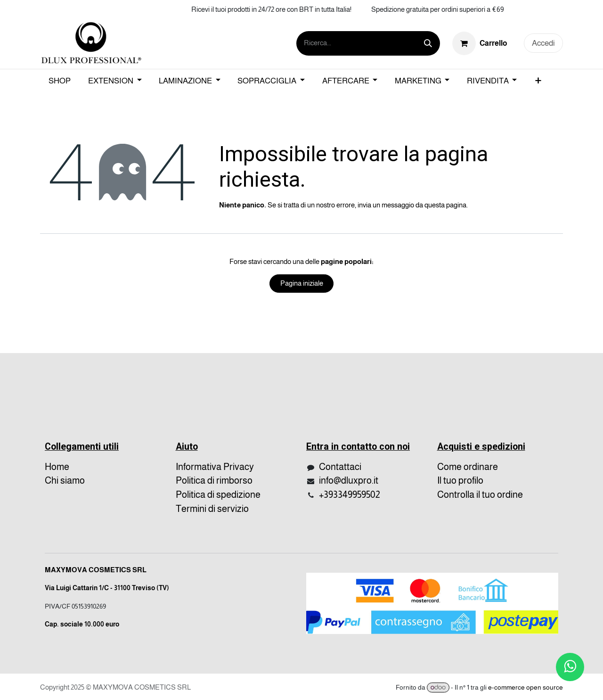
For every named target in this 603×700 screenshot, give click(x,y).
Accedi (543, 43)
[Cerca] (428, 43)
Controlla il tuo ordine (480, 494)
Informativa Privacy (215, 467)
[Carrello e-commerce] (480, 43)
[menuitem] (60, 81)
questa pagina (445, 205)
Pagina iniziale (302, 283)
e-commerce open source (526, 687)
